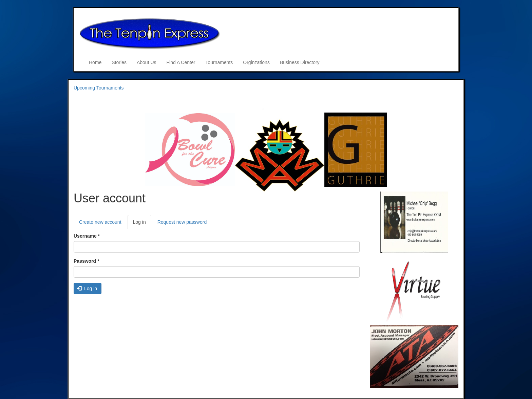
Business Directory (300, 62)
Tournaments (219, 62)
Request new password (182, 222)
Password (86, 261)
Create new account (100, 222)
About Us (147, 62)
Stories (119, 62)
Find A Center (181, 62)
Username (87, 236)
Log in (142, 224)
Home (95, 62)
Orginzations (256, 62)
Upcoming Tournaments (99, 88)
